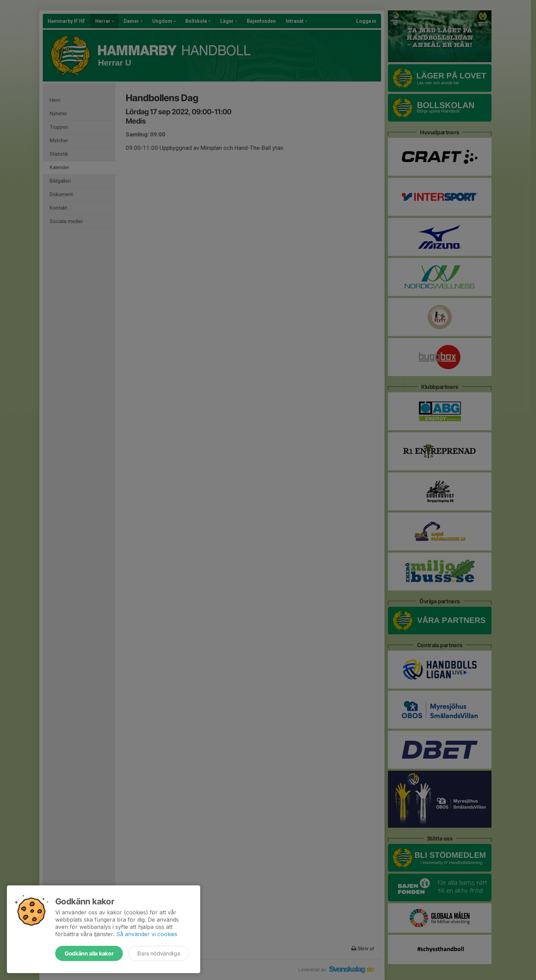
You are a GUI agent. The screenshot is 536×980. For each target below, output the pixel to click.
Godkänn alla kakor (89, 953)
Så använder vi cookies (147, 934)
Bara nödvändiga (159, 953)
